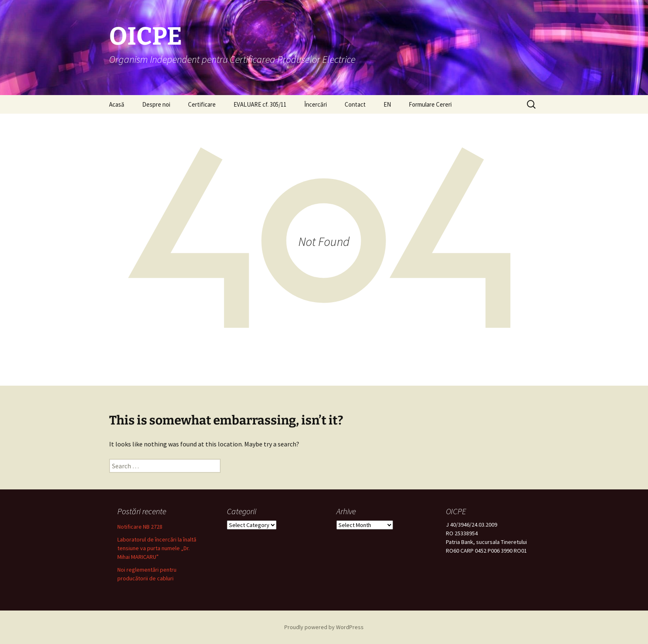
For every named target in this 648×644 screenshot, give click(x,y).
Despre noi (156, 104)
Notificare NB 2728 (140, 527)
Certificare (202, 104)
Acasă (117, 104)
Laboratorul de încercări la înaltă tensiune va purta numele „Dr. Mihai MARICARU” (157, 548)
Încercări (316, 104)
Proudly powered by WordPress (324, 627)
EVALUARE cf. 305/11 (260, 104)
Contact (355, 104)
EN (387, 104)
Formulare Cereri (430, 104)
